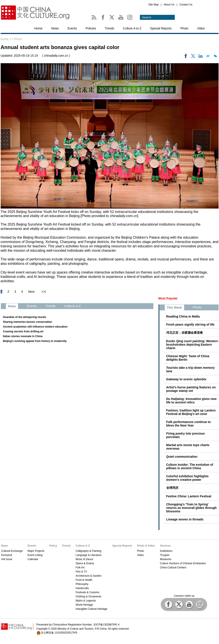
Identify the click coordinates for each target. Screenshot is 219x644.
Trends (109, 28)
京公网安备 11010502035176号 (59, 633)
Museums (166, 559)
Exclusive (7, 555)
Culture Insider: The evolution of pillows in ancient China (190, 466)
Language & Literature (89, 555)
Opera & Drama (85, 563)
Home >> (7, 39)
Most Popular (168, 298)
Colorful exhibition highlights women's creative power (187, 478)
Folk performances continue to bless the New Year (189, 424)
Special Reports (161, 28)
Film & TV (81, 572)
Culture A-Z (83, 546)
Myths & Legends (86, 601)
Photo (184, 28)
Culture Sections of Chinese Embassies (183, 563)
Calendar (33, 559)
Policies (91, 28)
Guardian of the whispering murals (25, 317)
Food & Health (84, 580)
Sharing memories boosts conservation (28, 322)
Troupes (165, 555)
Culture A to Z (132, 28)
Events (72, 28)
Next (31, 292)
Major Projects (36, 551)
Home (38, 28)
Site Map (154, 5)
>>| (44, 292)
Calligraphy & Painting (88, 551)
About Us (169, 5)
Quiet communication (182, 457)
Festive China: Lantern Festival (189, 496)
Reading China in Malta (183, 316)
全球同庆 (172, 488)
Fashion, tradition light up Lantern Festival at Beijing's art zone (191, 412)
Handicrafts (82, 588)
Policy (53, 546)
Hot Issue (7, 559)
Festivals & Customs (87, 592)
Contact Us (186, 5)
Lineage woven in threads (185, 519)
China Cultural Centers (173, 568)
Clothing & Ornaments (88, 596)
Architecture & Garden (89, 576)
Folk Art (80, 568)
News (55, 28)
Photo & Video (146, 546)
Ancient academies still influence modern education (35, 327)
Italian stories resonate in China (23, 336)
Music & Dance (84, 559)
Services (165, 546)
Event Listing (35, 555)
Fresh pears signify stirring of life (190, 325)
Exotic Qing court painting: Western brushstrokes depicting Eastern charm (192, 345)
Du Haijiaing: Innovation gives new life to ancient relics (191, 401)
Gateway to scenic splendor (186, 379)
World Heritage (84, 605)
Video (201, 28)
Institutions (166, 551)
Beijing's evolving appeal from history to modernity (35, 341)
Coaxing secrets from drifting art (23, 331)
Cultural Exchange (12, 551)
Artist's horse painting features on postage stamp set (191, 389)
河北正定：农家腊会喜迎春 (185, 333)
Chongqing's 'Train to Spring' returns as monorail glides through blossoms (192, 508)
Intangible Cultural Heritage (91, 609)
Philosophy (82, 584)
